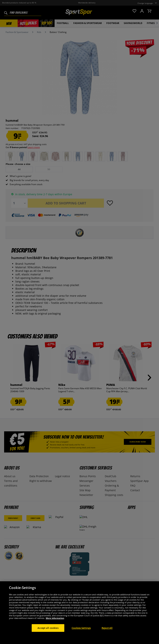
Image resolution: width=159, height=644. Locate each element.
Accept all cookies (48, 632)
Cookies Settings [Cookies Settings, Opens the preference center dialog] (81, 632)
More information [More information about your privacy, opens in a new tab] (55, 622)
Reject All (107, 632)
